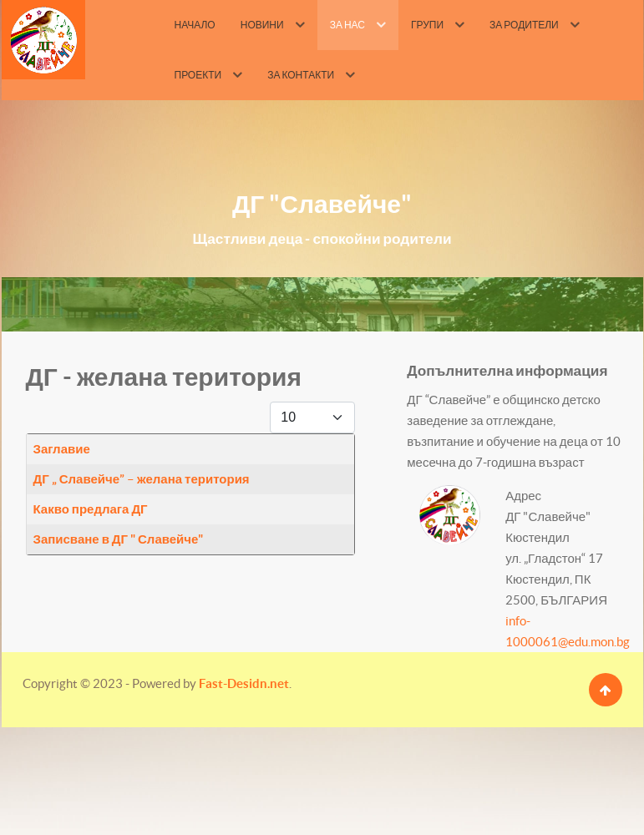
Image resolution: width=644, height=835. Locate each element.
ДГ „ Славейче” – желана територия (142, 479)
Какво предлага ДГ (91, 509)
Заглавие (62, 449)
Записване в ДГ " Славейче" (119, 539)
